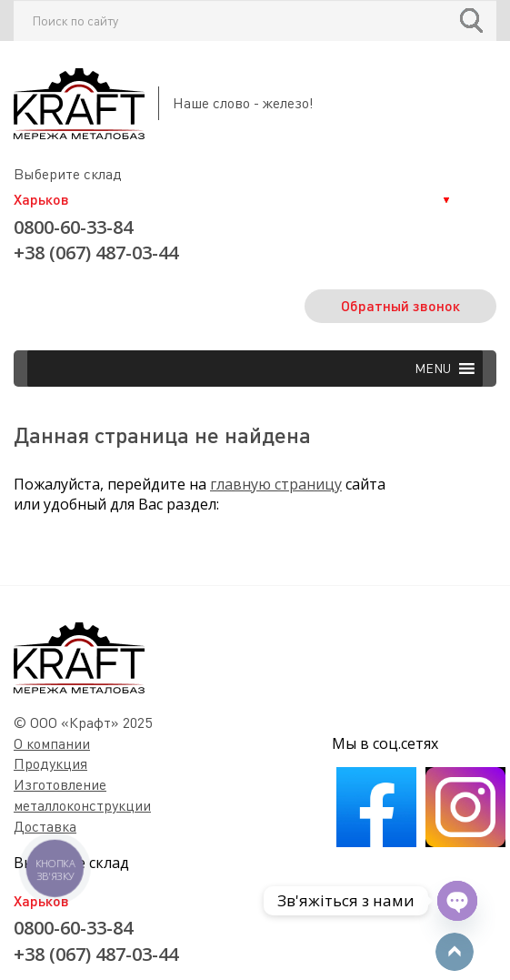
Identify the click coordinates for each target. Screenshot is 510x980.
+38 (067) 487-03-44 (96, 253)
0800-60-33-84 (73, 227)
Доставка (45, 826)
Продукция (50, 763)
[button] (433, 369)
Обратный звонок (400, 305)
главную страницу (276, 484)
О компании (52, 743)
